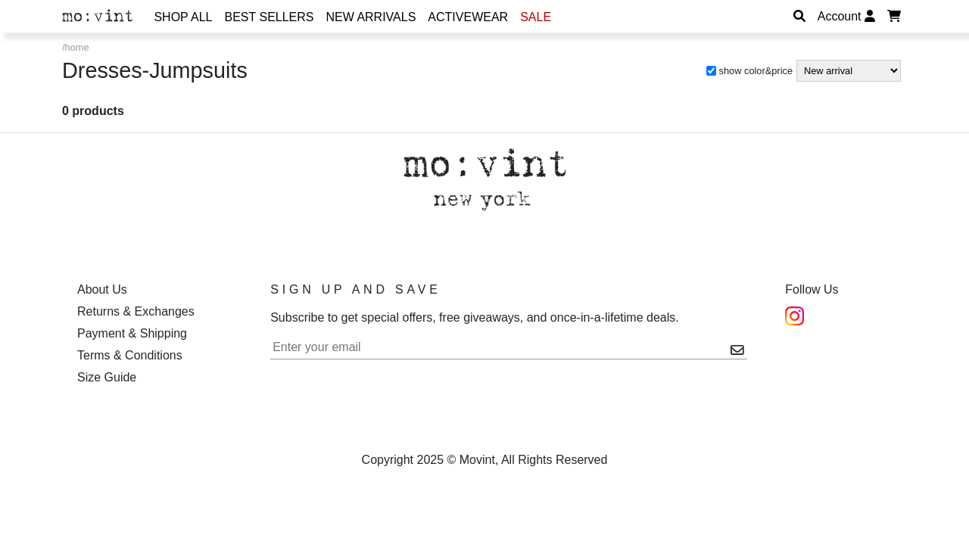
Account (846, 16)
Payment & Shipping (132, 333)
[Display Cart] (894, 16)
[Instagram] (795, 315)
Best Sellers (270, 17)
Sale (536, 17)
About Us (102, 289)
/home (76, 47)
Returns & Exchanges (136, 311)
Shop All (183, 17)
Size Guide (107, 377)
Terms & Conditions (130, 355)
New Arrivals (371, 17)
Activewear (468, 17)
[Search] (799, 16)
